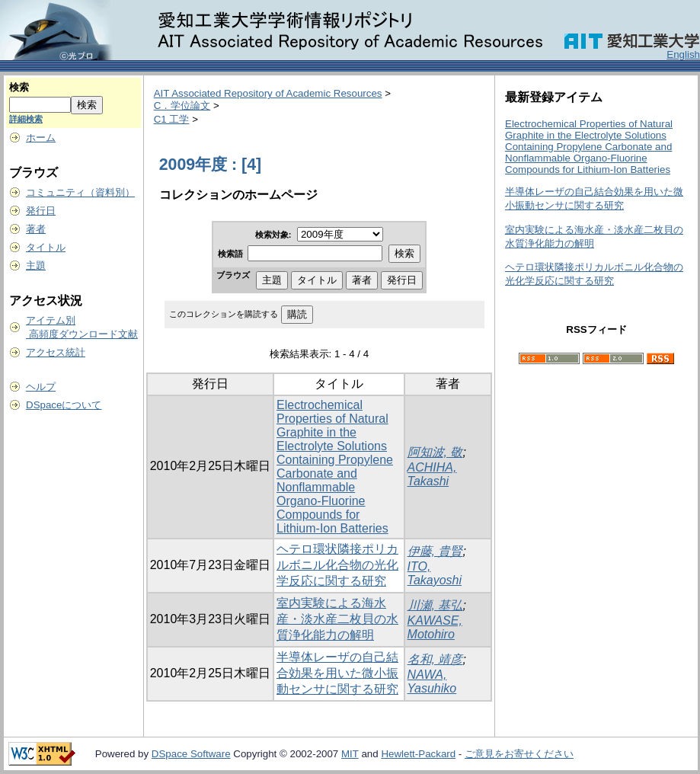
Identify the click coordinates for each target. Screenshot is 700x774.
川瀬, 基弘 (435, 605)
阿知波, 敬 (435, 452)
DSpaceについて (64, 405)
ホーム (41, 138)
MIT (350, 754)
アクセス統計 (56, 352)
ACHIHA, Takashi (432, 474)
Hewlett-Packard (418, 754)
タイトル (46, 247)
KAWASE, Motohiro (435, 627)
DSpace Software (191, 754)
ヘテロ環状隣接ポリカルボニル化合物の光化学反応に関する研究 (337, 565)
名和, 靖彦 (435, 659)
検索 (19, 87)
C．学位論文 (182, 106)
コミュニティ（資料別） (80, 192)
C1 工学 (172, 119)
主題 (36, 265)
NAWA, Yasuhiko (432, 681)
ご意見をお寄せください (519, 754)
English (683, 54)
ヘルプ (41, 387)
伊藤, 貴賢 (435, 551)
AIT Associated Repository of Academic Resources (268, 93)
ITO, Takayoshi (435, 573)
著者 (36, 229)
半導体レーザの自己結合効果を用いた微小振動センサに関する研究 (337, 673)
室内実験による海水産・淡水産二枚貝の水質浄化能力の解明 (337, 619)
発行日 (41, 211)
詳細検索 (26, 119)
